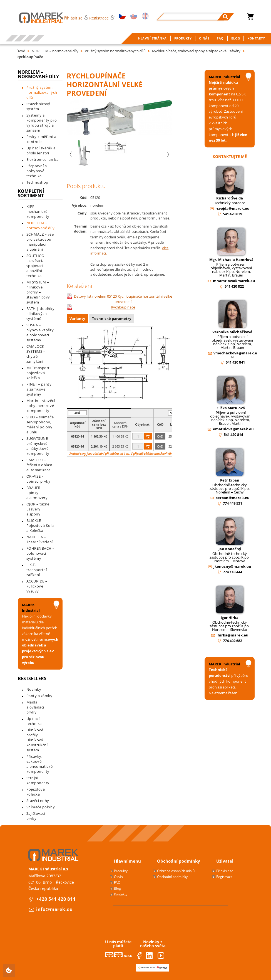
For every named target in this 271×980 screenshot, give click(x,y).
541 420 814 (233, 435)
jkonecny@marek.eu (232, 566)
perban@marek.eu (233, 498)
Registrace (102, 18)
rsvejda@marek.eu (233, 208)
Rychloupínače (30, 57)
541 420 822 (234, 286)
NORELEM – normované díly (55, 51)
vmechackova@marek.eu (235, 355)
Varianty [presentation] (77, 319)
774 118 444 (233, 572)
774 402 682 (233, 641)
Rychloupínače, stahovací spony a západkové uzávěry (196, 51)
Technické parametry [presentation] (112, 319)
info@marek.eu (54, 909)
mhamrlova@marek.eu (234, 281)
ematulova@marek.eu (233, 429)
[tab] (78, 319)
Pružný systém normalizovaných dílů (115, 51)
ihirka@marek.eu (233, 635)
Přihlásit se (75, 18)
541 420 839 (233, 214)
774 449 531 (233, 503)
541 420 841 (235, 362)
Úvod (21, 51)
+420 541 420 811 (56, 899)
